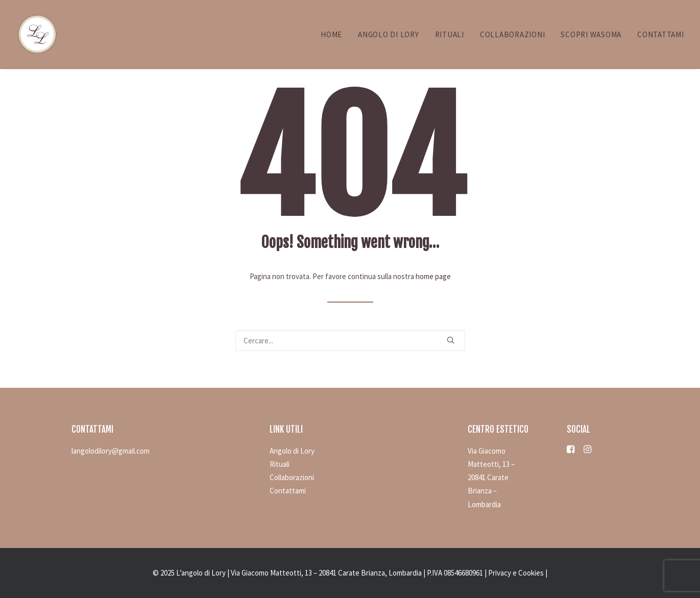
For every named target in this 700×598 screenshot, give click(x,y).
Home (331, 34)
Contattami (661, 34)
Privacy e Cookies (516, 573)
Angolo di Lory (389, 34)
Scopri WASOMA (591, 34)
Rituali (450, 34)
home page (433, 276)
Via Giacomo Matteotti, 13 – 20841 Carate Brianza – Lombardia (491, 478)
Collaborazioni (513, 34)
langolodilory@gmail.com (111, 451)
